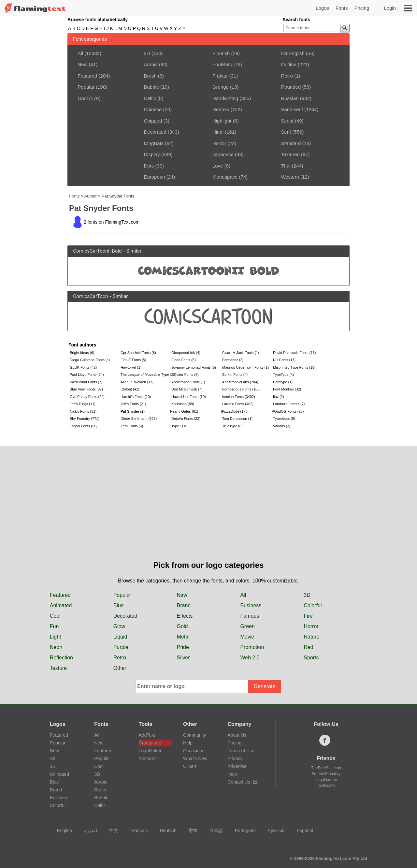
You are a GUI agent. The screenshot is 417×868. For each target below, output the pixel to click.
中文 (111, 831)
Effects (185, 616)
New (82, 64)
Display (152, 154)
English (61, 831)
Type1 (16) (180, 426)
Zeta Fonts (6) (132, 426)
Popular (86, 87)
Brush (150, 76)
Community (195, 735)
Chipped (153, 121)
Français (136, 831)
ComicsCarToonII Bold (97, 251)
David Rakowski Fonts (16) (294, 353)
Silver (183, 658)
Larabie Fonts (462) (238, 404)
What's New (195, 758)
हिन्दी (190, 831)
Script (287, 121)
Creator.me (150, 743)
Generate (265, 686)
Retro (287, 76)
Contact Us (242, 782)
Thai (286, 166)
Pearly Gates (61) (184, 411)
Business (251, 605)
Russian (290, 98)
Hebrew (221, 109)
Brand (184, 605)
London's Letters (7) (289, 404)
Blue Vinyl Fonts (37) (86, 389)
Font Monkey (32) (287, 389)
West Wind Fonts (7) (86, 382)
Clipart (190, 766)
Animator (148, 758)
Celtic (150, 98)
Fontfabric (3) (233, 360)
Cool (83, 98)
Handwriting (225, 98)
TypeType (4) (283, 375)
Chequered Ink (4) (186, 353)
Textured (290, 154)
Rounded (291, 87)
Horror (219, 143)
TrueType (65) (233, 426)
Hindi (218, 132)
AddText (147, 735)
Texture (58, 668)
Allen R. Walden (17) (137, 382)
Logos (322, 8)
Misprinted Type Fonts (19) (294, 367)
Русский (273, 831)
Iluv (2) (279, 397)
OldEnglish (293, 53)
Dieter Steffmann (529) (139, 419)
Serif (286, 132)
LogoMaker (150, 751)
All (80, 53)
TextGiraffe (326, 786)
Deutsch (165, 831)
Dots (149, 166)
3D (147, 53)
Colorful (313, 605)
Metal (183, 637)
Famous (250, 616)
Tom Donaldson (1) (237, 419)
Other (120, 668)
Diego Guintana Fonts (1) (90, 360)
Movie (247, 637)
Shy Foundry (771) (85, 419)
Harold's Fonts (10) (136, 397)
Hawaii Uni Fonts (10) (189, 397)
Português (242, 831)
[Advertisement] (208, 510)
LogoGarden (326, 780)
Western (290, 177)
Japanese (223, 154)
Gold (182, 626)
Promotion (252, 647)
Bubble (151, 87)
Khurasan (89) (183, 404)
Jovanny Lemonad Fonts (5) (194, 367)
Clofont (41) (130, 389)
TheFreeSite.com (326, 768)
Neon (56, 647)
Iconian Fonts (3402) (239, 397)
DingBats (154, 143)
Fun (54, 626)
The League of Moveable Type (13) (145, 375)
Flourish (221, 53)
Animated (61, 605)
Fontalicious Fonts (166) (241, 389)
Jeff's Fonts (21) (133, 404)
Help (188, 743)
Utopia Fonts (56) (84, 426)
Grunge (221, 87)
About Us (237, 735)
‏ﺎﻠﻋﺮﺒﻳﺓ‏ (87, 831)
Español (302, 831)
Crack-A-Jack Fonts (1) (241, 353)
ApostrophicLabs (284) (240, 382)
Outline (289, 64)
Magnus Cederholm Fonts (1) (245, 367)
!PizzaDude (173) (235, 411)
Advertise (237, 766)
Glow (119, 626)
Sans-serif (292, 109)
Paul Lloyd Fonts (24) (87, 375)
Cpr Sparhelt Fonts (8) (138, 353)
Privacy (235, 758)
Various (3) (282, 426)
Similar (134, 251)
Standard (291, 143)
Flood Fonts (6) (184, 360)
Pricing (362, 8)
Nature (311, 637)
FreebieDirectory (326, 774)
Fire (308, 616)
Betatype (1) (283, 382)
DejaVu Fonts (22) (186, 419)
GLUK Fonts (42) (83, 367)
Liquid (120, 637)
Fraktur (220, 76)
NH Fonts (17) (284, 360)
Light (56, 637)
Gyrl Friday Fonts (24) (87, 397)
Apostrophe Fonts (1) (188, 382)
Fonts (342, 8)
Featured (87, 76)
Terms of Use (241, 751)
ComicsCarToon (90, 296)
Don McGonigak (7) (187, 389)
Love (218, 166)
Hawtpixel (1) (131, 367)
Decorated (155, 132)
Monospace (225, 177)
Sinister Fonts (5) (185, 375)
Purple (121, 647)
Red (308, 647)
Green (247, 626)
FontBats (222, 64)
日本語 (213, 831)
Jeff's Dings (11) (83, 404)
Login (390, 8)
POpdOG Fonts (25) (288, 411)
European (154, 177)
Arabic (151, 64)
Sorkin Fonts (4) (235, 375)
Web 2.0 (250, 658)
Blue (119, 605)
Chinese (153, 109)
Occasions (194, 751)
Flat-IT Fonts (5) (133, 360)
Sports (311, 658)
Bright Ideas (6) (82, 353)
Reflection (61, 658)
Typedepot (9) (284, 419)
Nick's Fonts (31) (83, 411)
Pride (183, 647)
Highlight (222, 121)
